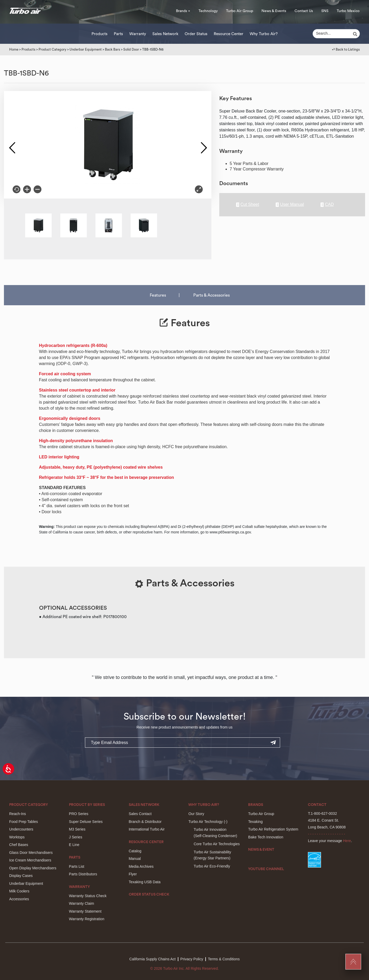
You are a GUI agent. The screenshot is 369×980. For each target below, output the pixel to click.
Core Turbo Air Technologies (217, 844)
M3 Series (77, 829)
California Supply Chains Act (153, 959)
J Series (76, 837)
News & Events (274, 11)
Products (100, 34)
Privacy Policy (192, 959)
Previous (12, 145)
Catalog (135, 851)
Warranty (138, 34)
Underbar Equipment (86, 49)
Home (14, 49)
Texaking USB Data (145, 882)
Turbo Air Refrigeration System (273, 829)
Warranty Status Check (88, 896)
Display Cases (21, 876)
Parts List (77, 866)
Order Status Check (149, 895)
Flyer (133, 874)
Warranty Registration (87, 919)
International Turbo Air (147, 829)
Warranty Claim (82, 903)
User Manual (290, 205)
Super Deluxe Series (86, 822)
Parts (118, 34)
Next (204, 145)
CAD (327, 205)
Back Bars (113, 49)
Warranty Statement (85, 911)
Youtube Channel (266, 869)
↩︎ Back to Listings (346, 49)
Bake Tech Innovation (266, 837)
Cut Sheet (248, 205)
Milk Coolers (19, 891)
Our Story (196, 814)
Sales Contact (140, 814)
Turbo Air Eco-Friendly (212, 866)
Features (158, 295)
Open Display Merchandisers (33, 868)
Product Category (52, 49)
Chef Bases (19, 845)
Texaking (255, 822)
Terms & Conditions (224, 959)
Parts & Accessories (212, 295)
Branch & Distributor (145, 822)
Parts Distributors (83, 874)
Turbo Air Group (240, 11)
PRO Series (79, 814)
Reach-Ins (18, 814)
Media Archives (141, 866)
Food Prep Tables (23, 822)
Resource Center (229, 34)
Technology (208, 11)
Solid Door (131, 49)
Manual (135, 859)
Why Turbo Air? (264, 34)
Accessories (19, 899)
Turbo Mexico (348, 11)
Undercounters (21, 829)
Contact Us (304, 11)
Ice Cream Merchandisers (30, 860)
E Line (74, 845)
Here (347, 841)
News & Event (261, 850)
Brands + (183, 11)
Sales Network (165, 34)
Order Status (196, 34)
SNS (325, 11)
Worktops (17, 837)
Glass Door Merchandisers (31, 853)
